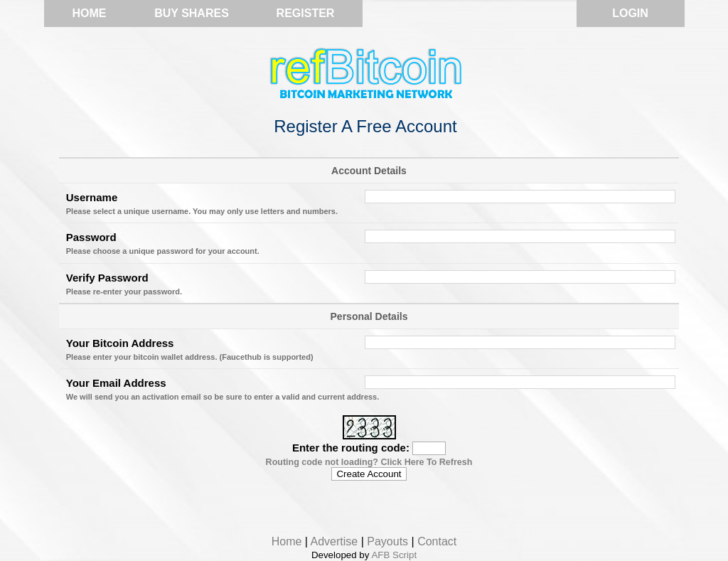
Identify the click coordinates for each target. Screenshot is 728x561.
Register (306, 13)
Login (630, 13)
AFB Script (394, 555)
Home (90, 13)
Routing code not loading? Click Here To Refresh (369, 462)
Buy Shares (192, 13)
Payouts (387, 541)
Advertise (334, 541)
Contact (437, 541)
